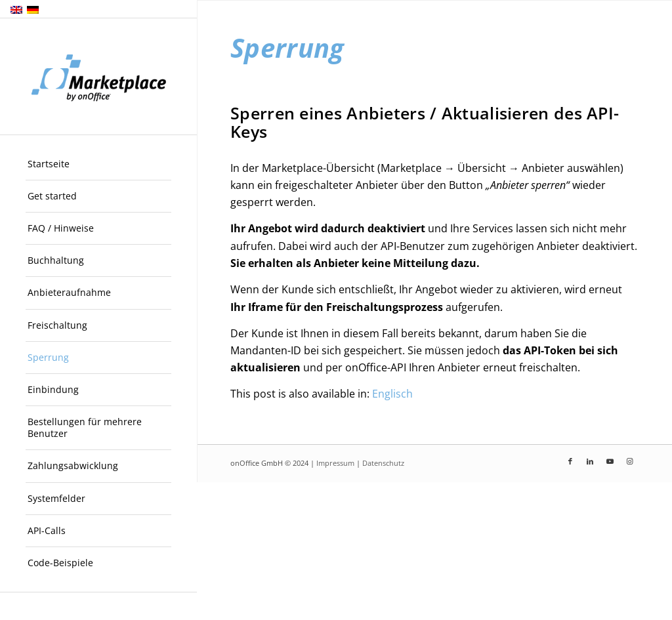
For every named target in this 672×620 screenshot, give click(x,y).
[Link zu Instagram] (629, 461)
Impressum (335, 463)
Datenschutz (383, 463)
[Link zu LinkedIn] (590, 461)
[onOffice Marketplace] (98, 77)
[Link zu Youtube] (610, 461)
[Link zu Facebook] (570, 461)
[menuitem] (98, 164)
